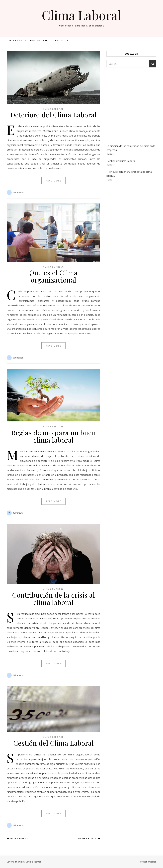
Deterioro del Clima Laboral (54, 115)
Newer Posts (89, 839)
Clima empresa (53, 267)
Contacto (61, 40)
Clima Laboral (81, 15)
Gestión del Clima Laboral (54, 743)
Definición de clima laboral (27, 40)
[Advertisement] (131, 110)
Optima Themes (33, 862)
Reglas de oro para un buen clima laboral (53, 436)
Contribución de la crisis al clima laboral (53, 599)
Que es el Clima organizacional (53, 276)
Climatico (18, 192)
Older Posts (17, 839)
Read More (53, 181)
